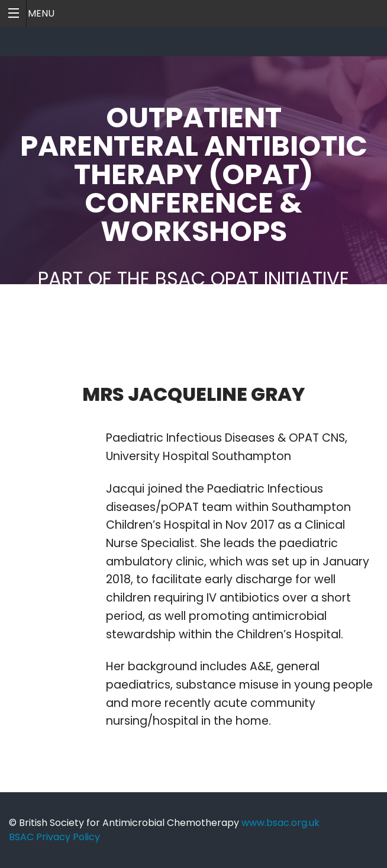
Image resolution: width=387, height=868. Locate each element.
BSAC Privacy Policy (54, 837)
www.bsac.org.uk (280, 823)
